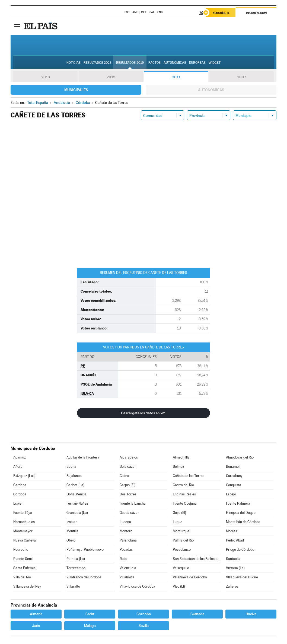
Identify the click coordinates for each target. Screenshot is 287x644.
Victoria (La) (235, 568)
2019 (46, 77)
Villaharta (127, 577)
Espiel (18, 503)
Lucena (125, 522)
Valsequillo (181, 568)
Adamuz (20, 457)
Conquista (234, 485)
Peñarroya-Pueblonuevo (85, 550)
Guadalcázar (129, 513)
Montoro (126, 531)
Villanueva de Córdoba (190, 577)
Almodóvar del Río (240, 457)
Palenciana (128, 540)
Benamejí (233, 467)
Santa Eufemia (24, 568)
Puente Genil (23, 559)
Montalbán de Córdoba (243, 522)
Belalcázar (128, 467)
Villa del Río (22, 577)
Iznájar (72, 522)
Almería (36, 614)
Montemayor (23, 531)
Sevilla (144, 626)
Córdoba (20, 494)
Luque (178, 522)
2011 (176, 77)
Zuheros (232, 586)
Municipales (76, 90)
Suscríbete (221, 13)
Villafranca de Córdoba (84, 577)
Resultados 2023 (98, 63)
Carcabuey (234, 476)
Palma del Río (183, 540)
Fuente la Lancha (133, 503)
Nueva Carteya (25, 540)
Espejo (231, 494)
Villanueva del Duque (242, 577)
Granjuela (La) (77, 513)
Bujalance (74, 476)
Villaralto (73, 586)
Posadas (126, 550)
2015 (111, 77)
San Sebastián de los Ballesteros (197, 559)
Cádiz (90, 614)
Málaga (90, 626)
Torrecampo (76, 568)
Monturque (181, 531)
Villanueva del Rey (27, 586)
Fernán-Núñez (77, 503)
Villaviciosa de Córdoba (137, 586)
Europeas (197, 63)
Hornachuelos (24, 522)
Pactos (154, 63)
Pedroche (21, 550)
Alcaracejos (129, 457)
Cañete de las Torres (189, 476)
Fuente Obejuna (185, 503)
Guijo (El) (179, 513)
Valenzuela (128, 568)
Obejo (71, 540)
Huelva (251, 614)
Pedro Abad (235, 540)
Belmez (178, 467)
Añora (18, 467)
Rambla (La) (76, 559)
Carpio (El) (127, 485)
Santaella (233, 559)
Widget (215, 63)
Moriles (232, 531)
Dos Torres (128, 494)
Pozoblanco (182, 550)
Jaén (36, 626)
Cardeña (20, 485)
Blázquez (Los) (24, 476)
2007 (242, 77)
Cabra (124, 476)
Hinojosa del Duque (241, 513)
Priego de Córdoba (240, 550)
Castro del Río (183, 485)
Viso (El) (179, 586)
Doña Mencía (76, 494)
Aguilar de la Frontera (83, 457)
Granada (197, 614)
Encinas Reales (184, 494)
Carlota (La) (75, 485)
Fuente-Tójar (23, 513)
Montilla (72, 531)
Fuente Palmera (238, 503)
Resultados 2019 (130, 63)
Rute (123, 559)
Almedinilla (181, 457)
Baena (71, 467)
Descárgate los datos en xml (144, 413)
